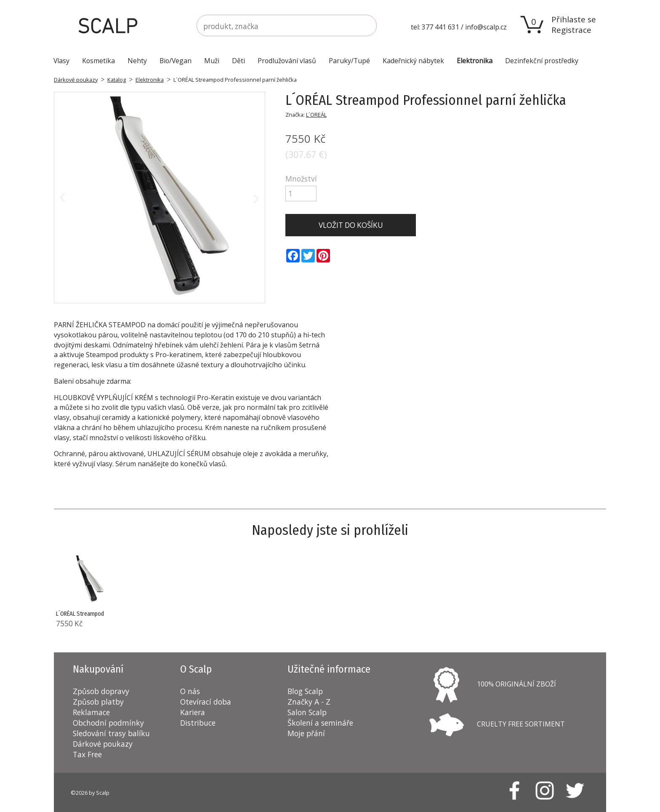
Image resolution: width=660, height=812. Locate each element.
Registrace (571, 30)
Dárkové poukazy (76, 80)
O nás (190, 691)
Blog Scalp (305, 691)
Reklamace (91, 712)
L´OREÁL (316, 115)
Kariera (193, 712)
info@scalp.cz (486, 27)
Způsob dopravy (101, 691)
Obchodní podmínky (108, 723)
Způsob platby (98, 702)
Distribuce (198, 723)
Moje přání (306, 733)
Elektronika (150, 80)
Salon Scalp (307, 712)
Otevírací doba (206, 702)
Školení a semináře (320, 723)
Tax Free (87, 754)
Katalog (117, 80)
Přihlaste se (574, 19)
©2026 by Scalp (90, 793)
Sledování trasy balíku (111, 733)
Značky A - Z (309, 702)
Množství (301, 179)
